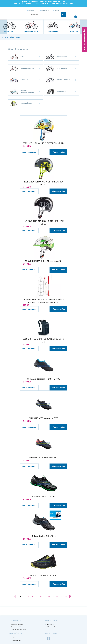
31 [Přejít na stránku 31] (41, 597)
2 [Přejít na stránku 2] (25, 597)
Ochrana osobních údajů (19, 630)
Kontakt (57, 10)
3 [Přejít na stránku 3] (29, 597)
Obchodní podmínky (17, 624)
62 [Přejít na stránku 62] (49, 597)
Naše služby (46, 10)
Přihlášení (73, 10)
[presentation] (3, 27)
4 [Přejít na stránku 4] (33, 597)
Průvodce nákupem (53, 627)
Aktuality (32, 10)
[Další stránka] (69, 596)
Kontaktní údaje (16, 640)
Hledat (63, 15)
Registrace (77, 10)
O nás (13, 638)
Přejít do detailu (28, 150)
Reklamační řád (16, 627)
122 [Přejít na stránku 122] (65, 597)
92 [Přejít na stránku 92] (57, 597)
